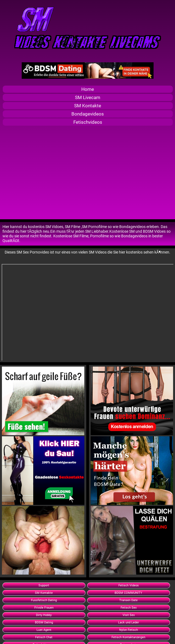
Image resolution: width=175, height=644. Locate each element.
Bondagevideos (88, 114)
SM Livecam (88, 97)
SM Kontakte (88, 106)
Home (88, 89)
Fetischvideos (88, 122)
